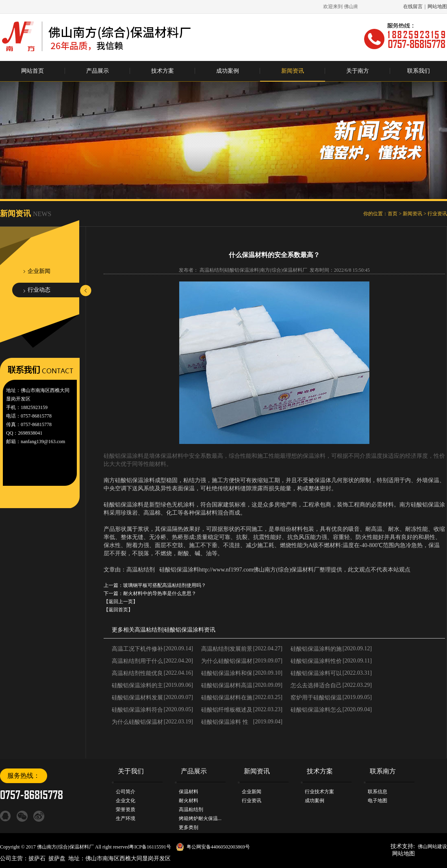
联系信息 (378, 792)
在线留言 (413, 6)
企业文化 (126, 801)
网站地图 (437, 6)
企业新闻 (39, 271)
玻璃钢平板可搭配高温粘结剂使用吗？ (165, 585)
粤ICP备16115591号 (150, 847)
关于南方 (358, 71)
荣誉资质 (126, 810)
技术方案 (163, 71)
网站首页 (33, 71)
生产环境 (126, 818)
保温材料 (189, 792)
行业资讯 (437, 214)
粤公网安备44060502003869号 (218, 847)
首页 (393, 214)
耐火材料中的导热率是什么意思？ (160, 593)
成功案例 (228, 71)
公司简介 (126, 792)
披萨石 (37, 858)
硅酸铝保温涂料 (184, 630)
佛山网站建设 (432, 846)
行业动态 (39, 290)
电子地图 (378, 801)
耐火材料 (189, 801)
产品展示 (98, 71)
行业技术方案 (319, 792)
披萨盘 (57, 858)
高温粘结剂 (149, 630)
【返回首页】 (118, 610)
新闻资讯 (293, 71)
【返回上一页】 (121, 602)
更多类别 (189, 827)
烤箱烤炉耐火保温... (200, 818)
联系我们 (419, 71)
